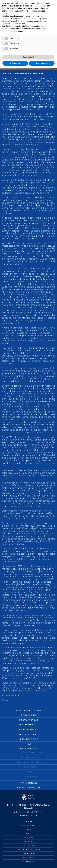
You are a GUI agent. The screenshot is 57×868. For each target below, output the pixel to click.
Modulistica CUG (29, 720)
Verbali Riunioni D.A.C (29, 788)
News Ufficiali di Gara (29, 710)
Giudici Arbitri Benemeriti (30, 752)
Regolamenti (28, 715)
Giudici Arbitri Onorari (30, 757)
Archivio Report (28, 730)
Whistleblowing (28, 845)
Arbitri (30, 772)
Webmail (28, 821)
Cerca (28, 829)
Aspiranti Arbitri (30, 777)
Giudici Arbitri (30, 767)
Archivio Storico (28, 734)
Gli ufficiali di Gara (29, 749)
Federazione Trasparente (29, 849)
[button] (54, 4)
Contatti (29, 833)
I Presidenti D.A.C (28, 739)
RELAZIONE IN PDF (12, 695)
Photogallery (28, 837)
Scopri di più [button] (29, 57)
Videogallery (28, 841)
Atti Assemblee (29, 783)
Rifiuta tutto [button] (15, 63)
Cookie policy (29, 862)
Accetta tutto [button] (42, 63)
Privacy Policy (29, 857)
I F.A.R (29, 744)
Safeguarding (29, 853)
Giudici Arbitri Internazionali (30, 762)
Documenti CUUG (29, 725)
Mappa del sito (28, 825)
